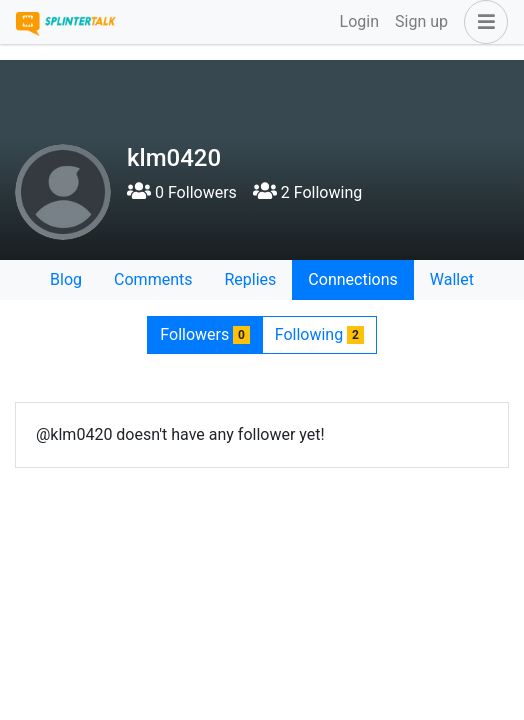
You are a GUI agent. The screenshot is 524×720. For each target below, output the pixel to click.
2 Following (307, 192)
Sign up (421, 21)
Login (359, 21)
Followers (204, 334)
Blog (66, 279)
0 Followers (182, 192)
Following (319, 334)
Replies (250, 279)
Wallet (452, 279)
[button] (482, 22)
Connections (352, 279)
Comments (153, 279)
